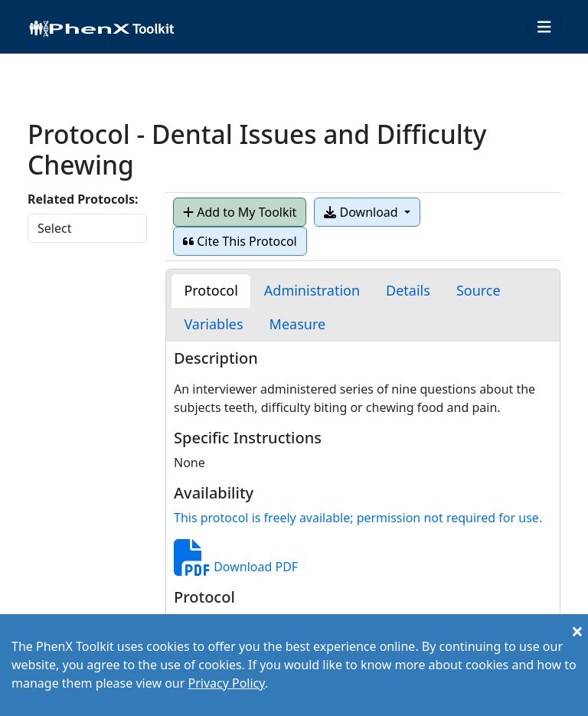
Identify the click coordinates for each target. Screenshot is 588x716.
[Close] (577, 631)
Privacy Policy (226, 683)
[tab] (211, 291)
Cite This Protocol (240, 241)
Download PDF (236, 567)
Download (362, 212)
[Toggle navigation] (544, 27)
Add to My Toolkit (240, 212)
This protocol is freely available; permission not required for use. (358, 518)
